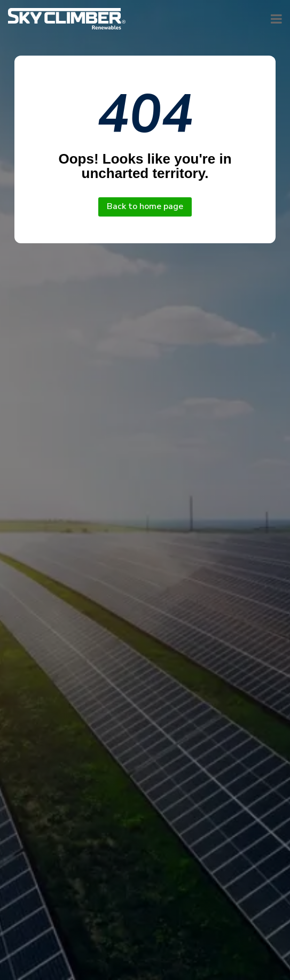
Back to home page (145, 206)
